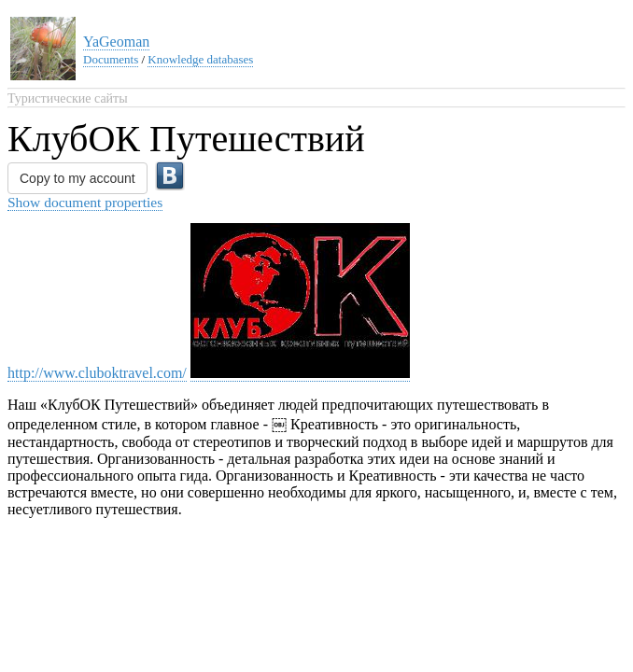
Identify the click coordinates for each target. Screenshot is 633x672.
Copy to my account (77, 178)
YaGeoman (116, 42)
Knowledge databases (200, 59)
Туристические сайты (68, 98)
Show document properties (85, 202)
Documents (111, 59)
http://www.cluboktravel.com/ (97, 373)
